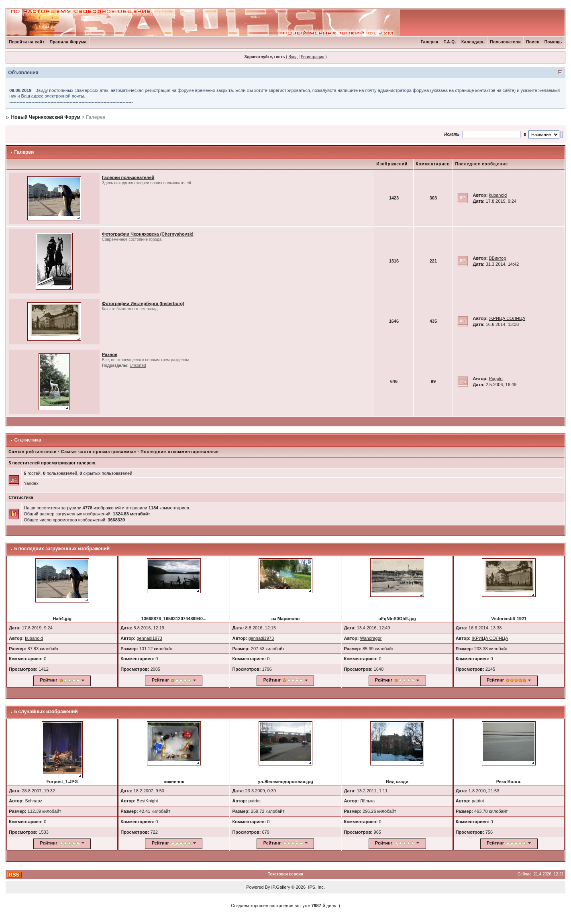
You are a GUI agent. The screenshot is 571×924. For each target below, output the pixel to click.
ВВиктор (497, 258)
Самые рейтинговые (32, 452)
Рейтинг (49, 680)
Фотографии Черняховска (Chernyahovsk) (148, 234)
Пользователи (505, 42)
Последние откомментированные (179, 452)
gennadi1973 (149, 638)
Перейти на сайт (27, 42)
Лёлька (368, 801)
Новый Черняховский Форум (46, 117)
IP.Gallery (281, 887)
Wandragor (371, 638)
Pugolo (496, 379)
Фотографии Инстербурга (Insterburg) (143, 303)
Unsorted (138, 365)
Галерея (430, 42)
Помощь (553, 42)
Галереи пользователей (128, 177)
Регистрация (312, 57)
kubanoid (498, 195)
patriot (254, 801)
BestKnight (147, 801)
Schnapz (34, 801)
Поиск (533, 42)
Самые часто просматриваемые (99, 452)
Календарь (473, 42)
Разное (110, 354)
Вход (293, 57)
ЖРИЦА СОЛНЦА (507, 318)
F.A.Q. (450, 42)
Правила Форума (68, 42)
